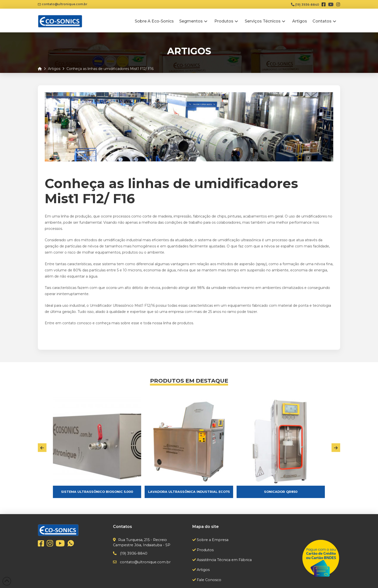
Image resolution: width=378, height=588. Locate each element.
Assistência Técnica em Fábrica (224, 560)
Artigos (203, 570)
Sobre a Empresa (212, 540)
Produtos (205, 550)
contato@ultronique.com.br (63, 4)
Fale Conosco (209, 580)
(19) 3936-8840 (305, 5)
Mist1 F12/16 (144, 305)
